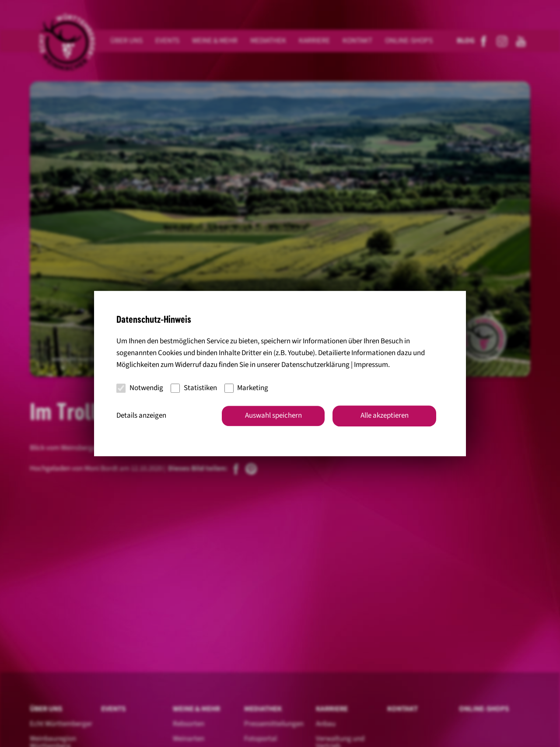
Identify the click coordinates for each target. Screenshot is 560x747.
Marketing (247, 388)
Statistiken (194, 388)
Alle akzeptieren (385, 415)
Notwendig (140, 388)
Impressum (371, 365)
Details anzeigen (141, 415)
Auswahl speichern (273, 415)
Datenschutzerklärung (315, 365)
